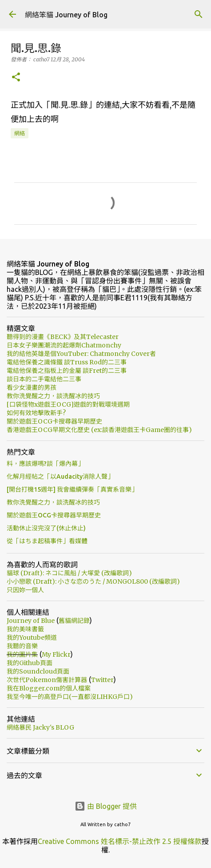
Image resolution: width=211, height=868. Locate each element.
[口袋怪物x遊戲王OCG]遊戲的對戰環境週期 (68, 404)
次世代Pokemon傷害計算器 (47, 680)
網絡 (20, 133)
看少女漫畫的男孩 (32, 388)
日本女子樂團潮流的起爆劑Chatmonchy (64, 345)
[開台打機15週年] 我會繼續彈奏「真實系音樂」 (72, 489)
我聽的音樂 (22, 646)
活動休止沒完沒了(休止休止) (46, 528)
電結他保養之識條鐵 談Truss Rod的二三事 (67, 362)
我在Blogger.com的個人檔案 (49, 688)
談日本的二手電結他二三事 (44, 379)
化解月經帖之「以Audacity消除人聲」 (60, 476)
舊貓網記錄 (74, 621)
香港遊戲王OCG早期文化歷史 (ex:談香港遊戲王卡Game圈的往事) (99, 430)
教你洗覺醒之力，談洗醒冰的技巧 (53, 396)
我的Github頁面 (30, 663)
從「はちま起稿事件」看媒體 (47, 541)
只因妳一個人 (25, 590)
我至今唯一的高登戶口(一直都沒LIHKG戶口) (70, 697)
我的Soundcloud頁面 (38, 671)
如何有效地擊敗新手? (36, 413)
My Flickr (56, 654)
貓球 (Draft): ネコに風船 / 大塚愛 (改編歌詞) (69, 573)
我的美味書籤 (25, 629)
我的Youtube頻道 (32, 638)
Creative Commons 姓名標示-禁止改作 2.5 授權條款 (120, 841)
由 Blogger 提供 (106, 806)
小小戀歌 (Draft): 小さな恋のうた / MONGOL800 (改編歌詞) (93, 581)
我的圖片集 (22, 654)
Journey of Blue (31, 621)
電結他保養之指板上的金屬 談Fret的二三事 (67, 371)
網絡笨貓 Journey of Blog (66, 15)
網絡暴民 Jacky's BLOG (40, 727)
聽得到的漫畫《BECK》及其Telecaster (63, 337)
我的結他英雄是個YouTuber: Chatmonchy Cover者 (81, 354)
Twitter (102, 680)
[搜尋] (199, 14)
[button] (16, 78)
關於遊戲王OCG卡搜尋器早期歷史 (54, 421)
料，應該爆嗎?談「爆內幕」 (45, 464)
